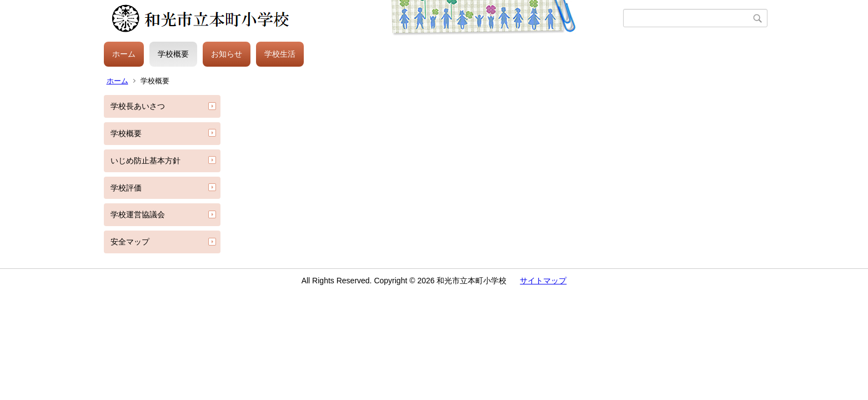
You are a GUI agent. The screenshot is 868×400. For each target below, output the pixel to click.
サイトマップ (543, 281)
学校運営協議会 (138, 214)
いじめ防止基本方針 (145, 161)
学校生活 (280, 54)
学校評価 (126, 188)
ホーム (124, 54)
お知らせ (227, 54)
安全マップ (130, 242)
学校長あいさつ (138, 106)
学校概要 (173, 54)
